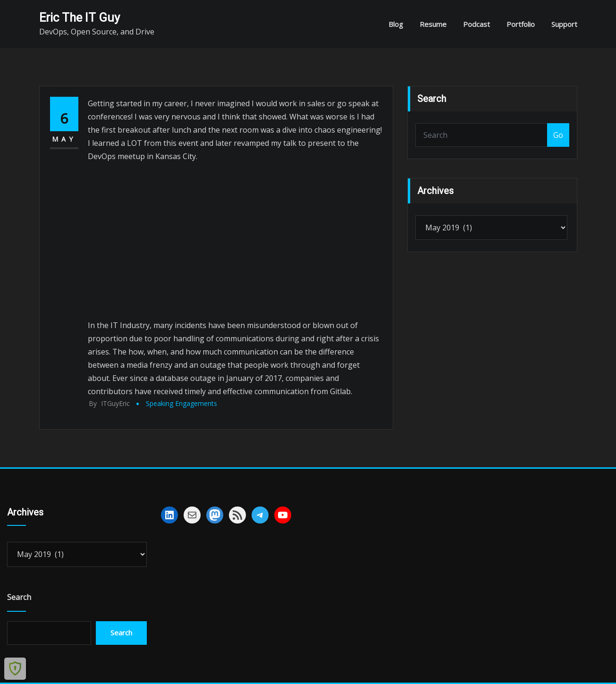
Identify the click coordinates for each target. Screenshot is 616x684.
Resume (433, 24)
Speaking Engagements (181, 403)
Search (19, 597)
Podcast (477, 24)
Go (558, 135)
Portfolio (521, 24)
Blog (396, 24)
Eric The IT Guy (80, 17)
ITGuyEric (109, 403)
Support (564, 24)
